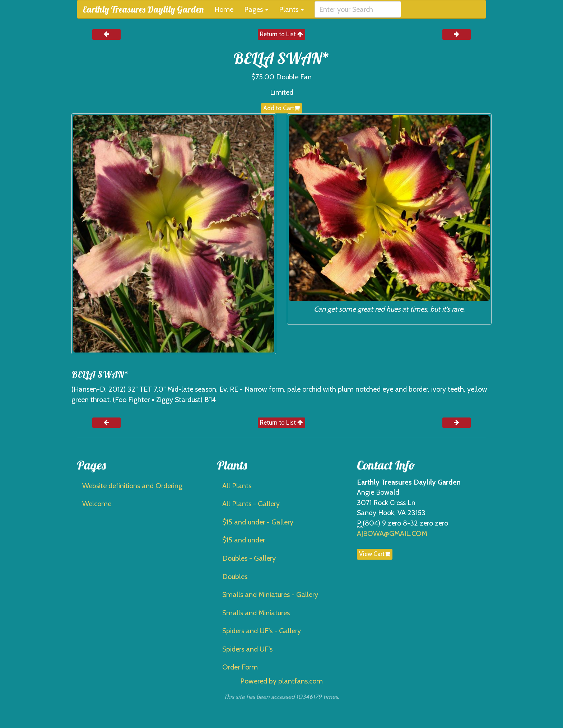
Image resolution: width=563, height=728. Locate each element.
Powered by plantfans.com (281, 681)
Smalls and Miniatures (256, 613)
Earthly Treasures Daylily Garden (143, 9)
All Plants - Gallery (251, 504)
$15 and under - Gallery (258, 522)
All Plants (237, 486)
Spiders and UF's (247, 649)
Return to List (281, 34)
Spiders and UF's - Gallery (262, 631)
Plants (291, 9)
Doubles (235, 577)
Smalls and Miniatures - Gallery (270, 594)
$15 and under (244, 540)
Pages (256, 9)
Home (224, 9)
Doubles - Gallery (249, 558)
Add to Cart (281, 108)
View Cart (375, 554)
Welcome (97, 504)
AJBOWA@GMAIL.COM (392, 533)
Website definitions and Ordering (132, 486)
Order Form (240, 667)
